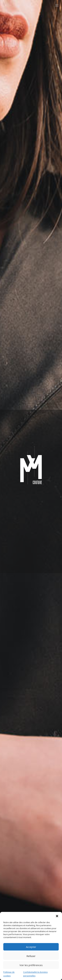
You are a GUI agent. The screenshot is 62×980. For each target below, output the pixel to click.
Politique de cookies (9, 974)
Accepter (31, 947)
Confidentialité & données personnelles (35, 974)
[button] (57, 916)
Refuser (31, 956)
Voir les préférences (31, 965)
